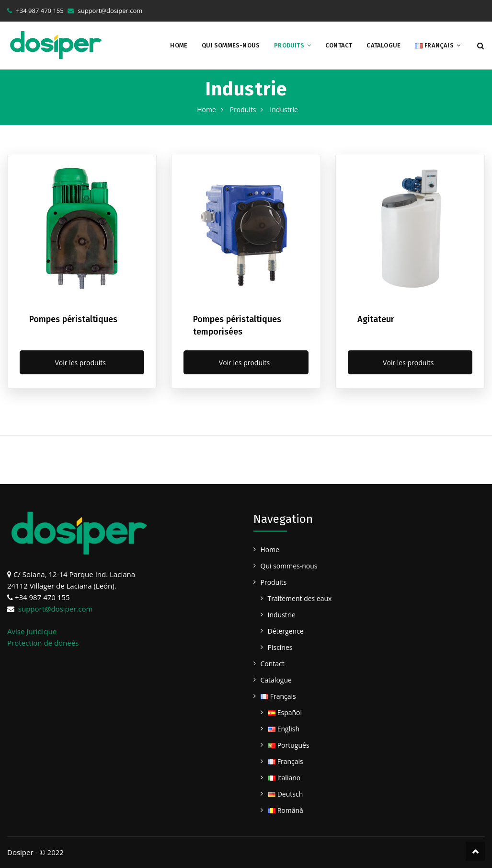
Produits (289, 45)
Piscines (280, 647)
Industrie (282, 615)
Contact (339, 45)
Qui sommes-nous (231, 45)
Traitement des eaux (300, 598)
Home (179, 45)
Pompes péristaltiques (73, 319)
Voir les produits (82, 363)
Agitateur (376, 319)
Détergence (286, 631)
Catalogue (383, 45)
